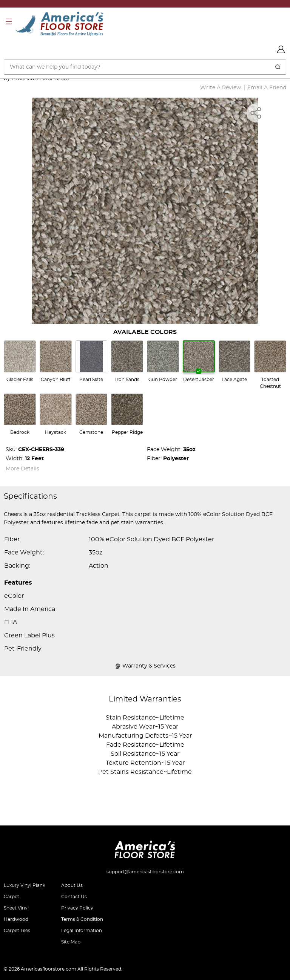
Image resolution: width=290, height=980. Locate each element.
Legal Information (82, 931)
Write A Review (221, 88)
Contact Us (74, 897)
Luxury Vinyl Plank (25, 885)
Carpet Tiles (17, 931)
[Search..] (145, 67)
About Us (72, 885)
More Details (22, 469)
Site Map (71, 942)
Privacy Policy (77, 908)
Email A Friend (267, 88)
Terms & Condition (82, 919)
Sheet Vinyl (16, 908)
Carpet (12, 897)
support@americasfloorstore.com (145, 872)
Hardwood (16, 919)
